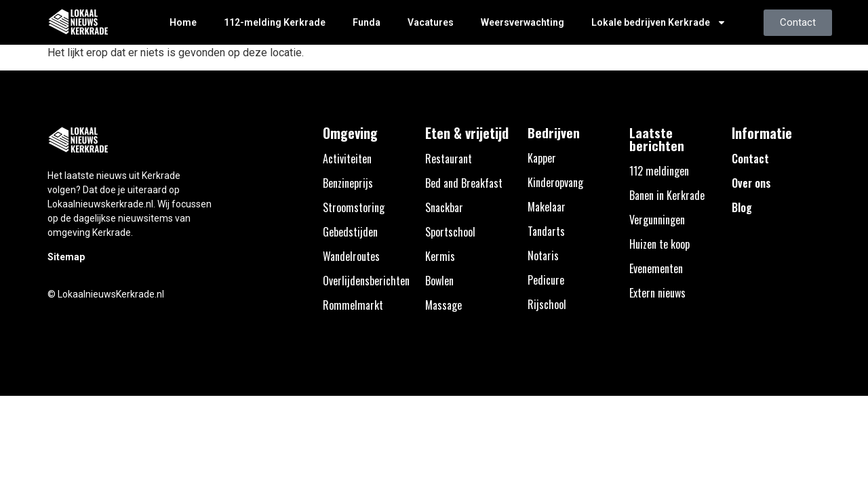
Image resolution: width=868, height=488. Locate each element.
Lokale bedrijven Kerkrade (659, 22)
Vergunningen (657, 220)
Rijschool (547, 304)
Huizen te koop (659, 244)
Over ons (751, 183)
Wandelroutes (351, 256)
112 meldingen (659, 171)
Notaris (543, 256)
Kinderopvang (555, 182)
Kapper (542, 158)
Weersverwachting (522, 22)
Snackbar (444, 207)
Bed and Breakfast (464, 183)
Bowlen (439, 281)
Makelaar (547, 207)
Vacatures (431, 22)
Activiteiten (347, 159)
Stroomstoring (354, 207)
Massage (443, 305)
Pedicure (546, 280)
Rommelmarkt (353, 305)
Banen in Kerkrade (667, 195)
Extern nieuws (657, 293)
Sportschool (450, 232)
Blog (742, 207)
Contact (750, 159)
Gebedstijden (350, 232)
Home (183, 22)
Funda (367, 22)
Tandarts (546, 231)
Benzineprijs (348, 183)
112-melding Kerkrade (275, 22)
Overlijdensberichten (366, 281)
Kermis (440, 256)
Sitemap (66, 257)
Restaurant (449, 159)
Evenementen (656, 268)
